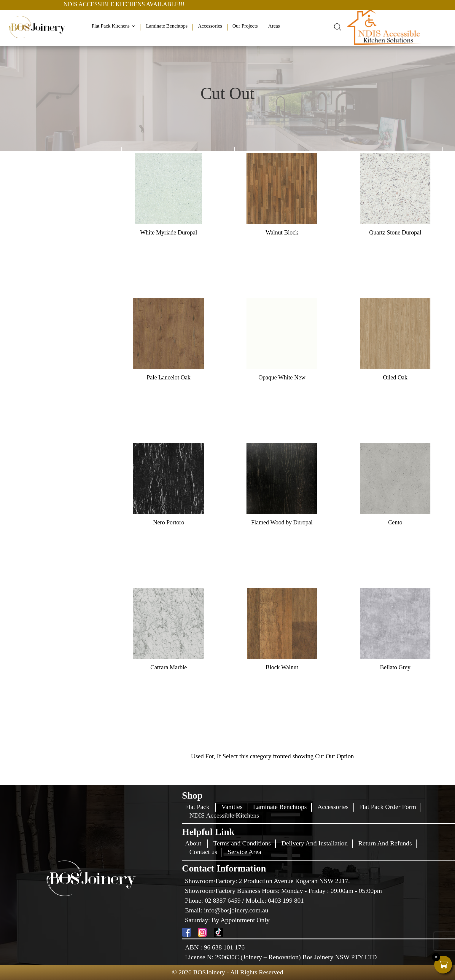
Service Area (245, 852)
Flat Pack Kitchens (111, 26)
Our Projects (245, 26)
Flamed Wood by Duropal (282, 522)
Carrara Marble (169, 667)
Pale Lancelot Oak (169, 377)
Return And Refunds (385, 843)
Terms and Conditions (242, 843)
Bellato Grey (395, 667)
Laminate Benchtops (167, 26)
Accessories (210, 26)
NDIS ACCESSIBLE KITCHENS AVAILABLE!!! (150, 4)
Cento (395, 522)
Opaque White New (282, 377)
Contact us (203, 852)
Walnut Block (282, 232)
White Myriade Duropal (168, 232)
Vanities (232, 807)
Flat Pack (197, 807)
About (193, 843)
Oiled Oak (395, 377)
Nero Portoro (169, 522)
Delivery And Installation (315, 843)
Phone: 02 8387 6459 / (215, 900)
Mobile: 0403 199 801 (275, 900)
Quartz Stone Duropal (395, 232)
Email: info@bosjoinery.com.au (227, 910)
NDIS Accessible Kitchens (224, 815)
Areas (274, 26)
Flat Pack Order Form (388, 807)
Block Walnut (282, 667)
